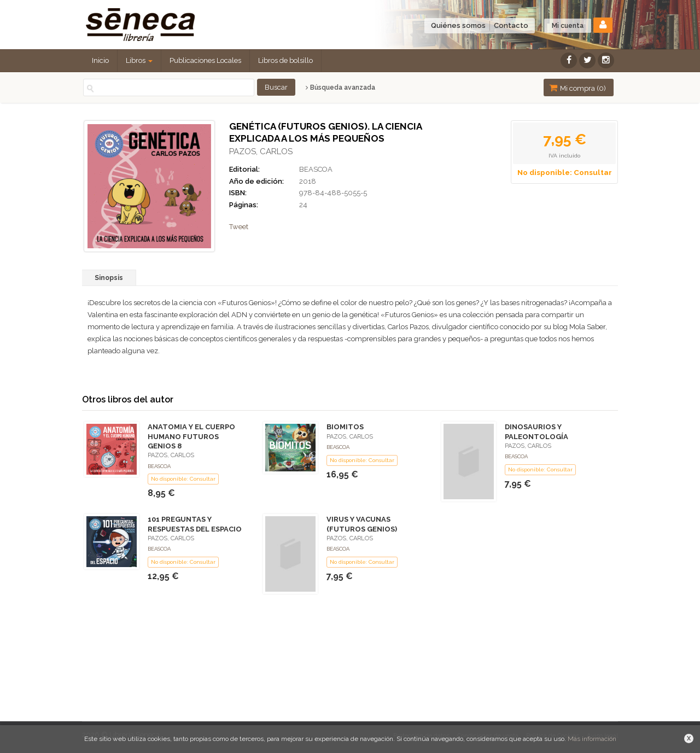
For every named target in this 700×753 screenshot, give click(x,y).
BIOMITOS (345, 427)
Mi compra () (577, 88)
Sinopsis (109, 278)
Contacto (511, 25)
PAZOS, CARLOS (261, 151)
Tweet (239, 227)
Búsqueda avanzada (340, 87)
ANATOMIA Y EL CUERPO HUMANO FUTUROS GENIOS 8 (191, 436)
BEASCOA (316, 169)
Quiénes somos (458, 25)
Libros (139, 60)
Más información (592, 739)
